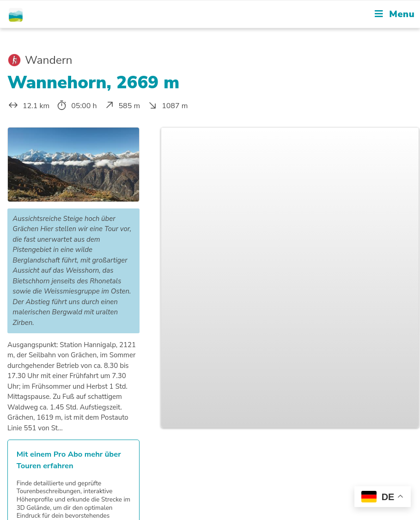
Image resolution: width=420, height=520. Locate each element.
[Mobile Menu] (395, 14)
